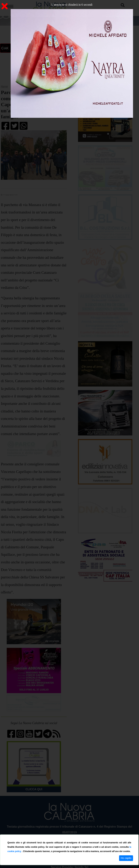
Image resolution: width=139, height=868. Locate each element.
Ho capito (126, 858)
